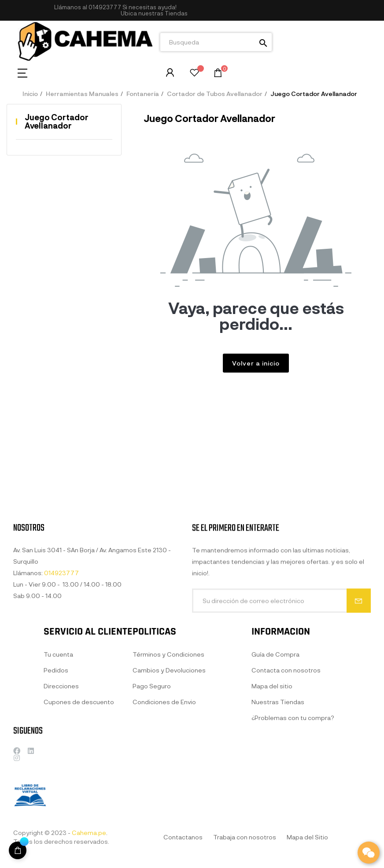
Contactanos (183, 837)
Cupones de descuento (79, 769)
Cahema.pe (89, 833)
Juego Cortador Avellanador (57, 122)
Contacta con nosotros (286, 755)
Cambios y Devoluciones (169, 746)
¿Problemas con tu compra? (293, 802)
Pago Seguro (152, 762)
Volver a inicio (256, 363)
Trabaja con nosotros (245, 837)
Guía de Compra (275, 739)
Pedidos (56, 737)
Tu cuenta (58, 721)
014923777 (105, 7)
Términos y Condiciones (168, 730)
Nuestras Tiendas (278, 786)
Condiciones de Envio (164, 778)
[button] (154, 13)
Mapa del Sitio (307, 837)
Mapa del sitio (272, 770)
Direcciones (61, 753)
